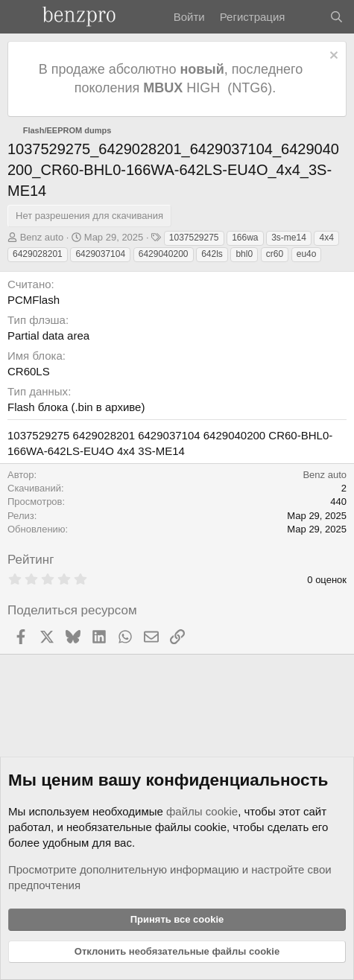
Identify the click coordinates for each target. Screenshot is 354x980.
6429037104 (100, 254)
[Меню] (20, 17)
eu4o (307, 254)
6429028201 (38, 254)
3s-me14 (289, 238)
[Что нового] (307, 17)
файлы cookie (202, 811)
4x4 (326, 238)
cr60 (275, 254)
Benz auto (42, 237)
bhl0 (244, 254)
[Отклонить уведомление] (332, 57)
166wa (245, 238)
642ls (212, 254)
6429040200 (164, 254)
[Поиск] (336, 17)
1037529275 (194, 238)
